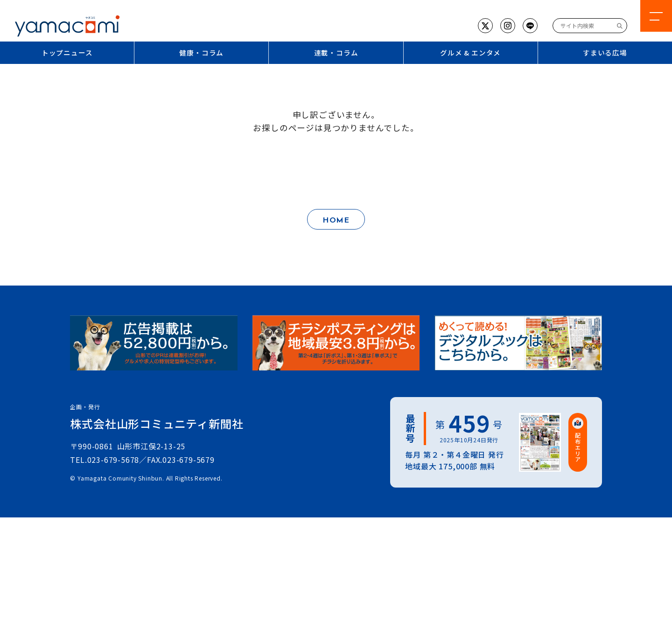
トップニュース (67, 52)
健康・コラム (201, 52)
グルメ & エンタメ (470, 52)
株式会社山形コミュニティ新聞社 (157, 423)
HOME (336, 221)
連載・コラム (336, 52)
